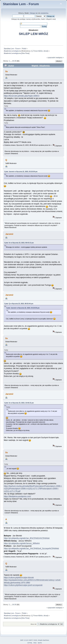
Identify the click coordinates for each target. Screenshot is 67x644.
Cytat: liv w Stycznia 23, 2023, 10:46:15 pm (19, 403)
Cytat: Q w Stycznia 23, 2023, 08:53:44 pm (19, 304)
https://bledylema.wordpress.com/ (17, 496)
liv (7, 71)
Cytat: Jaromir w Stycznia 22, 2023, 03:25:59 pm (21, 172)
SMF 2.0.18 (24, 640)
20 (15, 61)
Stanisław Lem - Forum (21, 4)
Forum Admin (38, 51)
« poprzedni (51, 58)
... (11, 61)
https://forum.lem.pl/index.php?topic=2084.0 (22, 96)
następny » (60, 58)
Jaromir (9, 234)
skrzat (46, 51)
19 (13, 61)
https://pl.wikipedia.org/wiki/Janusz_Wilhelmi (22, 543)
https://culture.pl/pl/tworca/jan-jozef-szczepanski (23, 585)
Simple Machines (43, 640)
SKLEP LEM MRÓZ (33, 34)
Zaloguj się (33, 13)
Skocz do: (34, 624)
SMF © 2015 (33, 640)
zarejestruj (44, 13)
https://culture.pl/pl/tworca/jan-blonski (19, 578)
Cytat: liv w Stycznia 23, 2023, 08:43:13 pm (19, 243)
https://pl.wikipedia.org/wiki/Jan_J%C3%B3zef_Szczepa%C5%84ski (31, 548)
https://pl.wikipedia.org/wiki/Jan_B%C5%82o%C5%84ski (27, 538)
